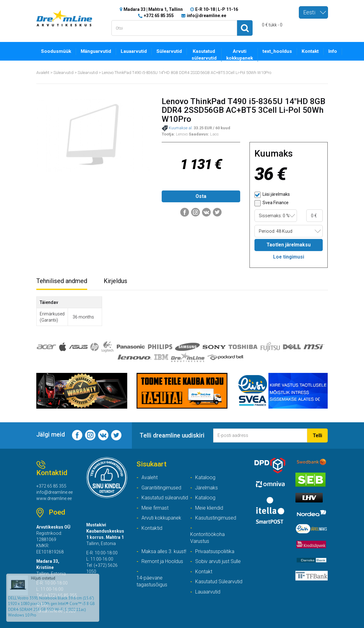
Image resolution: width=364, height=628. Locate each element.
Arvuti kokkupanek (240, 55)
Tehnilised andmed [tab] (62, 281)
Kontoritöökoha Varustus (207, 538)
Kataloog (205, 477)
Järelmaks (207, 488)
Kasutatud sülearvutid (204, 55)
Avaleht (43, 73)
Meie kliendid (209, 508)
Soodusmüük (56, 52)
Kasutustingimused (216, 518)
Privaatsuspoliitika (215, 551)
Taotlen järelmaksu (289, 245)
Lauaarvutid (134, 52)
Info (333, 52)
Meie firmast (155, 508)
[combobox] (313, 12)
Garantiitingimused (161, 488)
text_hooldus (277, 52)
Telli (317, 435)
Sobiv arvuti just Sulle (218, 561)
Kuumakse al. (177, 128)
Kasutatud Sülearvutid (219, 582)
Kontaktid (152, 528)
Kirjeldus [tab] (115, 281)
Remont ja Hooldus (162, 561)
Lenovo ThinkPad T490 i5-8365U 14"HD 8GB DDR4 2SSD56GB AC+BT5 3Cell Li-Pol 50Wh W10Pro (187, 73)
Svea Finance (272, 203)
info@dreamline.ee (207, 16)
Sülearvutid (169, 52)
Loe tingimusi (289, 257)
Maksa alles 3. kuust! (164, 551)
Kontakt (310, 52)
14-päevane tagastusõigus (152, 581)
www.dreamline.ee (54, 498)
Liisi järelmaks (272, 195)
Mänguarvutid (96, 52)
